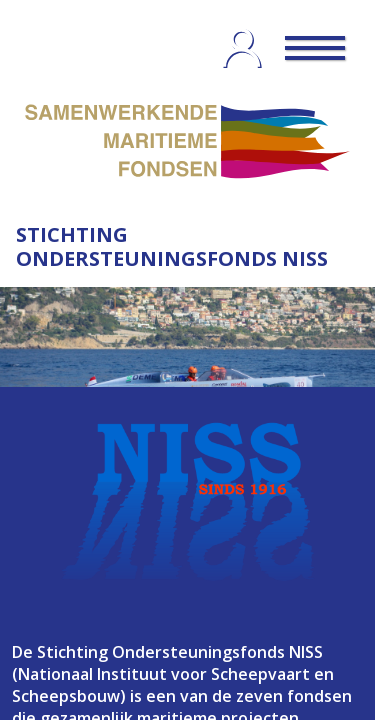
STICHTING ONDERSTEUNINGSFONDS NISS (172, 246)
